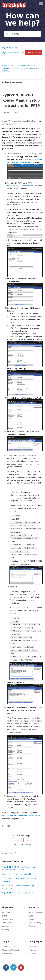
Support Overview (10, 935)
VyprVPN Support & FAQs (21, 66)
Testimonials (8, 908)
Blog (31, 904)
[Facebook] (4, 815)
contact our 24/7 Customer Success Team (21, 804)
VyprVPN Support (10, 48)
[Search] (23, 34)
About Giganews (36, 901)
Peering (6, 918)
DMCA (32, 915)
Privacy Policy (35, 911)
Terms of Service (9, 911)
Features (6, 901)
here (12, 322)
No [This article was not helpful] (30, 828)
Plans (5, 904)
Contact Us (7, 942)
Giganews (6, 66)
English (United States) (12, 53)
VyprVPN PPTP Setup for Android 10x (18, 881)
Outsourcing (7, 915)
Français (34, 939)
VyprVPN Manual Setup (29, 68)
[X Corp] (7, 815)
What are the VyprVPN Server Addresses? (20, 863)
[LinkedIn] (11, 815)
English (33, 935)
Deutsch (34, 942)
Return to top (9, 842)
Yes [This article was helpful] (17, 828)
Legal (31, 908)
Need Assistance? (34, 53)
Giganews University (11, 939)
